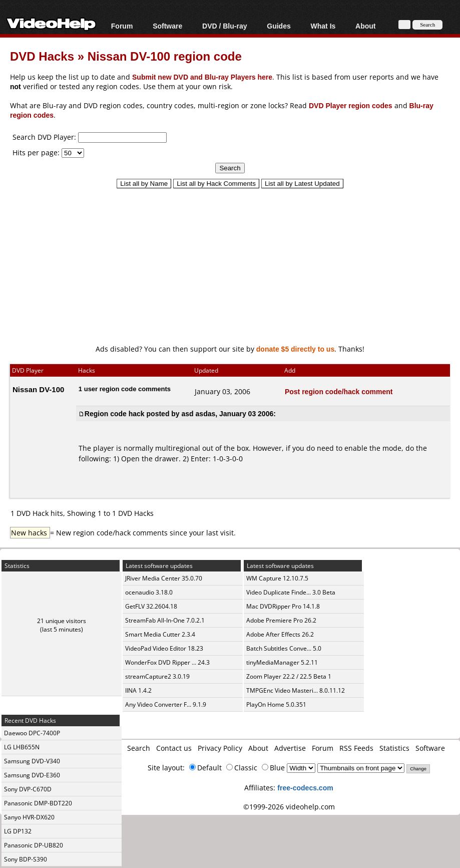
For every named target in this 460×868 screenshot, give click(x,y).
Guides (279, 26)
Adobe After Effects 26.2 (280, 634)
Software (167, 26)
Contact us (174, 748)
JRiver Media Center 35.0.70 (164, 578)
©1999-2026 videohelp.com (289, 807)
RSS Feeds (356, 748)
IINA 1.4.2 (138, 690)
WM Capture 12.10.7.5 (277, 578)
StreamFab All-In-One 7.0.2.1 (165, 620)
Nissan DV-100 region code (165, 56)
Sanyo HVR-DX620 (29, 817)
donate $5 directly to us (295, 349)
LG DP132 (18, 831)
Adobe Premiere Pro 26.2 (281, 620)
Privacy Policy (220, 748)
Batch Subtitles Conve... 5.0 (284, 648)
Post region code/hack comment (339, 391)
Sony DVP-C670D (28, 789)
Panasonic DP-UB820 (34, 845)
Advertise (290, 748)
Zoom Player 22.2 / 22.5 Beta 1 (289, 676)
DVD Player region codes (351, 105)
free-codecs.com (305, 788)
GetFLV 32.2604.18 (151, 606)
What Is (323, 26)
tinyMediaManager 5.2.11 (282, 662)
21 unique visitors (62, 621)
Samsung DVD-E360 (32, 775)
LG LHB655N (22, 747)
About (365, 26)
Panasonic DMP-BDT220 (38, 803)
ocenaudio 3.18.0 (149, 592)
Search (139, 748)
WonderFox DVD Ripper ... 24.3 (167, 662)
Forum (122, 26)
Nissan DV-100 (38, 389)
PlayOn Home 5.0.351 (276, 704)
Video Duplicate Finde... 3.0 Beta (291, 592)
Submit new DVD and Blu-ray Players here (202, 77)
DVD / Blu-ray (224, 26)
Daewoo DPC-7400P (32, 733)
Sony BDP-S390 (26, 859)
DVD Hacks (42, 56)
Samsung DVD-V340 (32, 761)
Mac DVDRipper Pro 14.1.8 (283, 606)
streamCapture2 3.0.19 (157, 676)
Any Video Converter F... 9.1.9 (166, 704)
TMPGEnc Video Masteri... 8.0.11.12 (296, 690)
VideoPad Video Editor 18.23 (164, 648)
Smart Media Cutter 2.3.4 (160, 634)
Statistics (394, 748)
